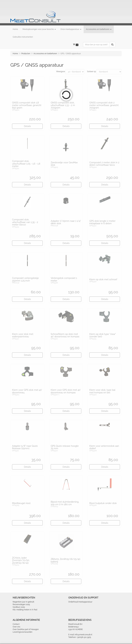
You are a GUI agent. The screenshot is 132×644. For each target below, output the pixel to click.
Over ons (16, 627)
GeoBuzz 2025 (19, 607)
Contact (16, 624)
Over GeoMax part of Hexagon (26, 629)
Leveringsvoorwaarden (22, 632)
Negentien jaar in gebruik (23, 602)
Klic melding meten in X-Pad (25, 610)
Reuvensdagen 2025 (21, 604)
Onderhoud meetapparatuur (80, 602)
